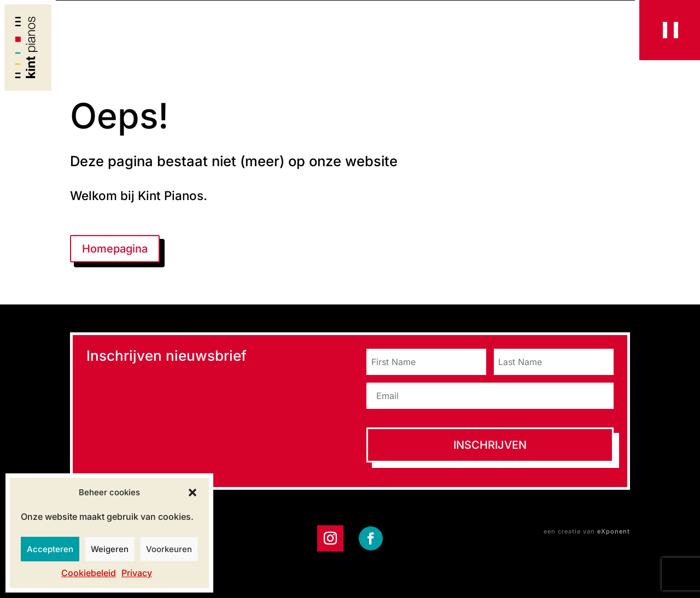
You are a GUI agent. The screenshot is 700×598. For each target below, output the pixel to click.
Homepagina (115, 249)
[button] (192, 493)
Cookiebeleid (89, 573)
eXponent (614, 531)
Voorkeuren (169, 549)
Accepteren (50, 549)
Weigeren (110, 549)
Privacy (137, 573)
